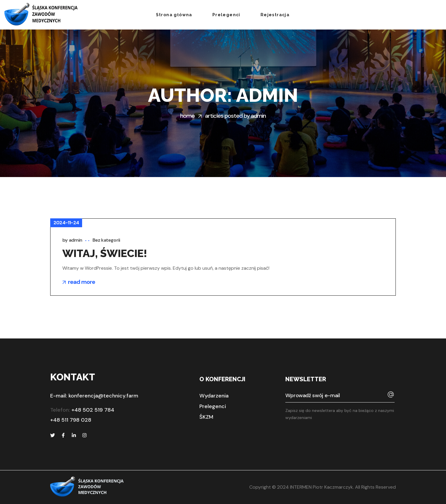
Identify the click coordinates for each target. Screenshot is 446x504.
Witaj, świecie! (105, 253)
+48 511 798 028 (71, 420)
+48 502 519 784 (93, 410)
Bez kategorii (106, 240)
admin (76, 240)
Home (187, 116)
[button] (214, 396)
